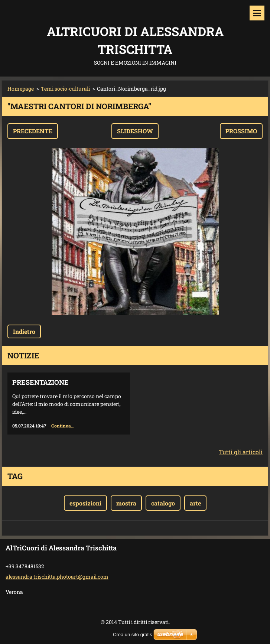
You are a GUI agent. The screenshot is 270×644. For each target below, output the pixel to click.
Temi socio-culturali (65, 89)
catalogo (163, 503)
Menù (257, 13)
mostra (126, 503)
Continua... (63, 426)
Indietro (24, 331)
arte (195, 503)
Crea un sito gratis (133, 635)
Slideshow (135, 131)
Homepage (21, 89)
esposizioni (85, 503)
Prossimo (241, 131)
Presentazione (40, 382)
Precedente (33, 131)
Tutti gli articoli (241, 452)
